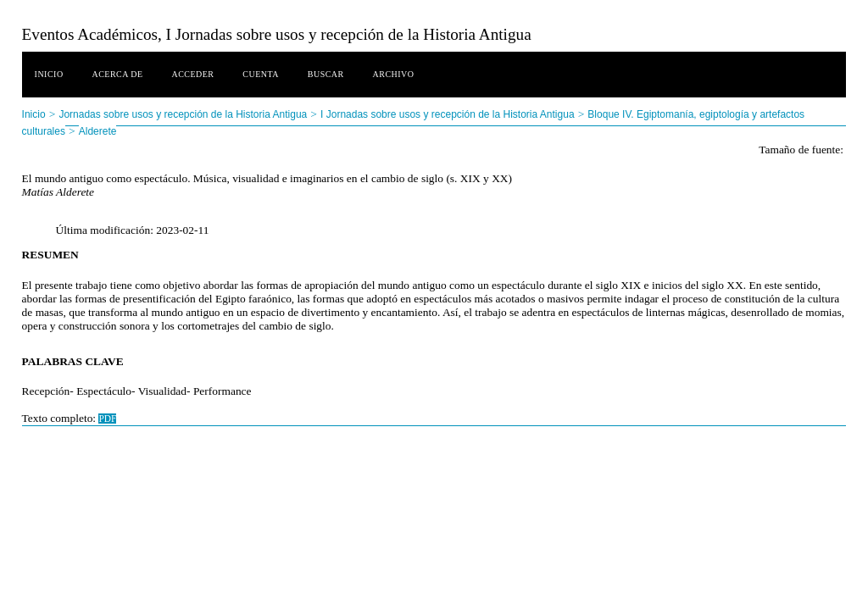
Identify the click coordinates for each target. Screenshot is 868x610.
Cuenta (261, 74)
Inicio (49, 74)
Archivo (394, 74)
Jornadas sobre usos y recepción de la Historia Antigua (183, 114)
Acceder (192, 74)
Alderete (98, 131)
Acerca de (117, 74)
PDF (107, 419)
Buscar (326, 74)
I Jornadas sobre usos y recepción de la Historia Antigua (448, 114)
